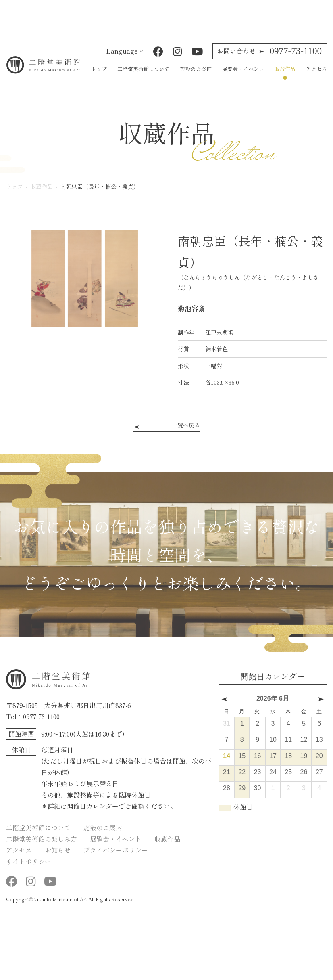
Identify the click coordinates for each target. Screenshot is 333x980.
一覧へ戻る (186, 433)
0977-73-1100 (269, 58)
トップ (99, 76)
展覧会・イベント (243, 76)
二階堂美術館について (144, 76)
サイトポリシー (29, 869)
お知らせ (58, 857)
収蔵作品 (285, 76)
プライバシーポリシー (116, 857)
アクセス (316, 76)
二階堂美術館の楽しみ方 (42, 846)
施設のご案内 (196, 76)
